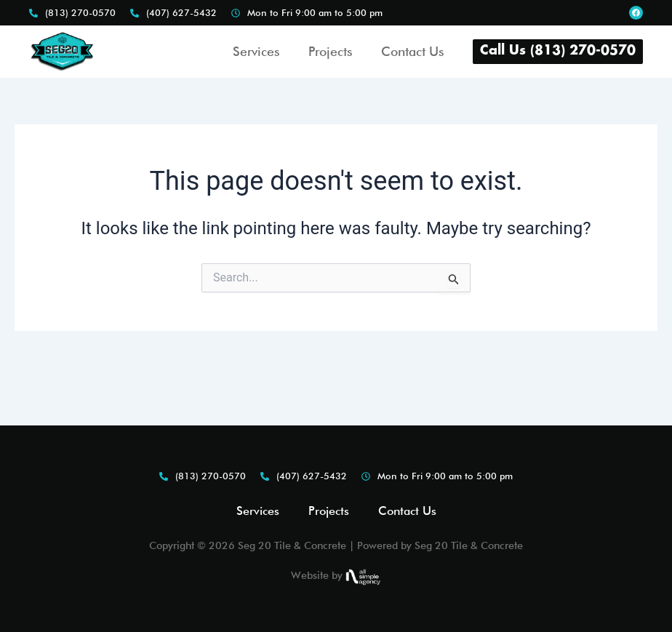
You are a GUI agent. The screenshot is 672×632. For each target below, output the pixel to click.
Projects (330, 51)
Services (256, 51)
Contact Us (412, 51)
